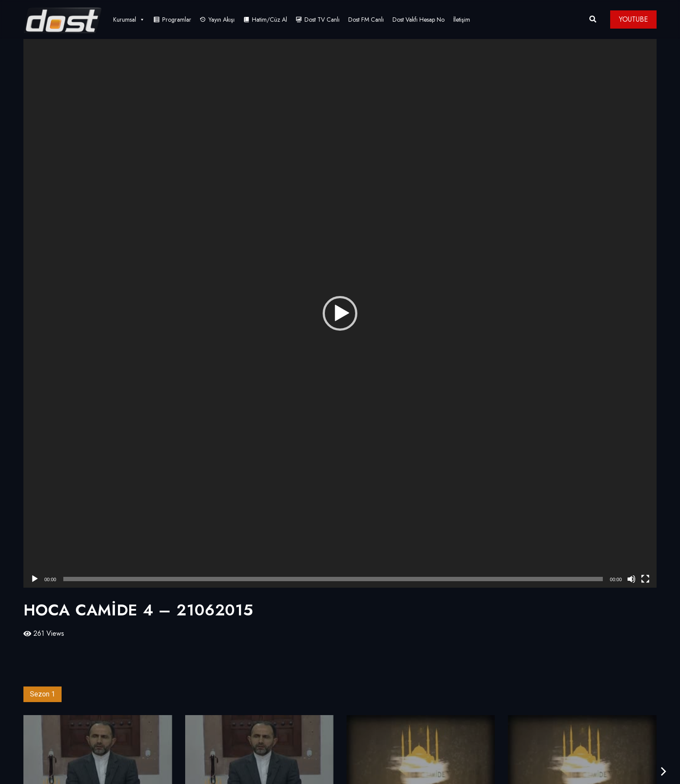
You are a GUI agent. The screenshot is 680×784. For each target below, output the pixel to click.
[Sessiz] (631, 579)
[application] (340, 313)
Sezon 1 (42, 694)
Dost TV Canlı (322, 20)
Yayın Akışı (222, 20)
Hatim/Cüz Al (270, 20)
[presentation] (664, 772)
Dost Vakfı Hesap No (418, 20)
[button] (340, 313)
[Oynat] (35, 579)
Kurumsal (129, 20)
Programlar (177, 20)
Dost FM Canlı (366, 20)
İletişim (462, 20)
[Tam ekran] (645, 579)
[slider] (333, 579)
